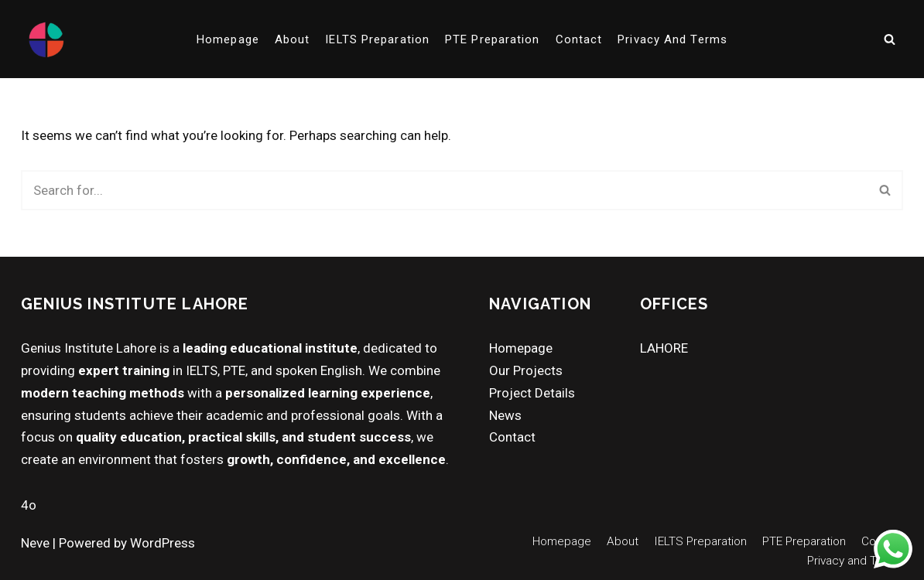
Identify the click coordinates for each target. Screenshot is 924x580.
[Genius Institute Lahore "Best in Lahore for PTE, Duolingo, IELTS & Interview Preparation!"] (46, 39)
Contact (579, 39)
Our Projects (526, 370)
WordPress (163, 543)
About (293, 39)
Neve (35, 543)
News (505, 415)
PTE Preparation (493, 39)
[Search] (890, 39)
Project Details (532, 393)
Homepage (228, 39)
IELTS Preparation (377, 39)
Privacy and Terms (672, 39)
